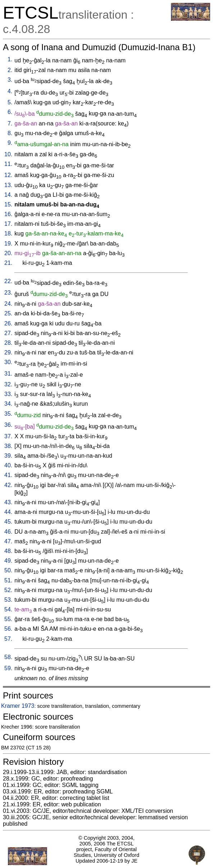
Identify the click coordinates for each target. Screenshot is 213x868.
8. (10, 133)
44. (8, 512)
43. (8, 502)
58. (8, 657)
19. (8, 244)
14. (8, 195)
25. (8, 313)
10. (8, 154)
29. (8, 352)
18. (8, 233)
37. (8, 436)
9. (10, 143)
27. (8, 333)
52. (8, 590)
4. (10, 91)
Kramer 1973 (18, 706)
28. (8, 343)
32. (8, 384)
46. (8, 532)
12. (8, 175)
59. (8, 668)
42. (8, 485)
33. (8, 394)
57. (8, 639)
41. (8, 475)
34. (8, 404)
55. (8, 619)
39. (8, 456)
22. (8, 281)
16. (8, 214)
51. (8, 580)
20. (8, 253)
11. (8, 164)
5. (10, 102)
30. (8, 362)
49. (8, 561)
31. (8, 374)
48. (8, 551)
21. (8, 263)
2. (10, 70)
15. (8, 204)
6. (10, 112)
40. (8, 465)
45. (8, 522)
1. (10, 59)
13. (8, 185)
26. (8, 323)
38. (8, 446)
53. (8, 600)
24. (8, 304)
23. (8, 293)
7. (10, 123)
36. (8, 425)
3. (10, 80)
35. (8, 414)
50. (8, 570)
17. (8, 224)
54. (8, 609)
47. (8, 541)
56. (8, 629)
